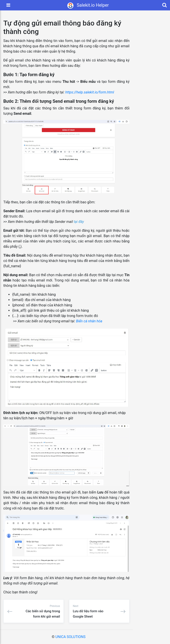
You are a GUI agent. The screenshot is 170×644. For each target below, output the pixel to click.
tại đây (79, 222)
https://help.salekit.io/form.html (90, 92)
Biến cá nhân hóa (89, 321)
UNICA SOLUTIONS (70, 637)
